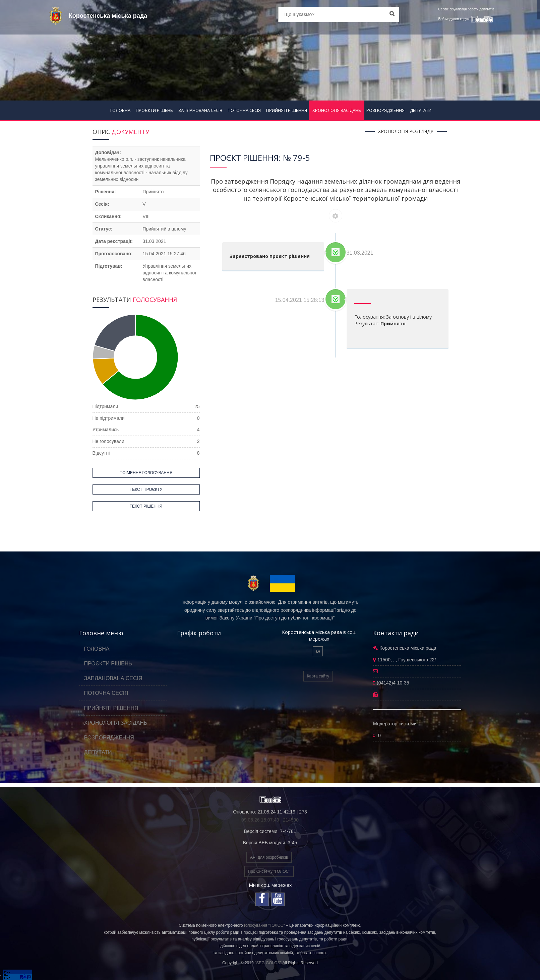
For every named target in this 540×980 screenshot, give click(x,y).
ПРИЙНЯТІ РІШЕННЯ (287, 110)
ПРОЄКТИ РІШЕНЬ (154, 110)
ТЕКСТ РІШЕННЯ (146, 506)
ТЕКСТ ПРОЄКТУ (146, 489)
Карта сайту (318, 676)
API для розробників (269, 857)
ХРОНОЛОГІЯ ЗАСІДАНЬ (337, 110)
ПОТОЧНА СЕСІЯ (244, 110)
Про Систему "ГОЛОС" (269, 871)
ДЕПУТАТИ (421, 110)
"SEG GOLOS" (268, 963)
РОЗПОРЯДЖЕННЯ (385, 110)
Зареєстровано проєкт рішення (270, 256)
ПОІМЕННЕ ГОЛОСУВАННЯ (146, 473)
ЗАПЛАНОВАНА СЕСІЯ (200, 110)
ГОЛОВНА (120, 110)
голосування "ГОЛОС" (264, 925)
